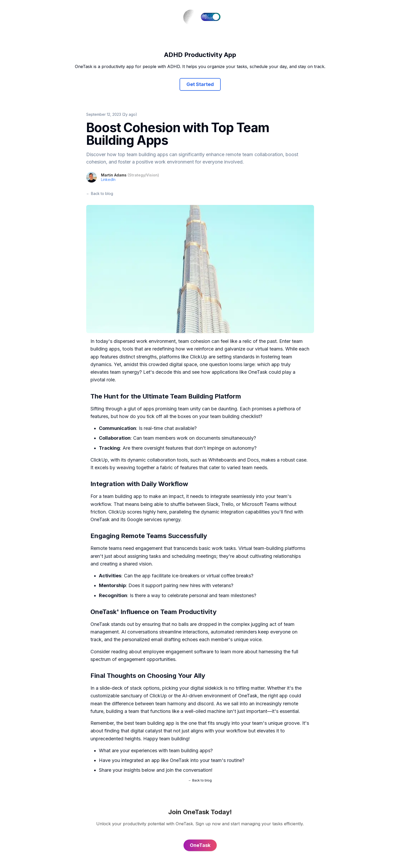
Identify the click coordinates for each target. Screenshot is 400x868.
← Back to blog (100, 193)
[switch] (211, 17)
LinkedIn (108, 179)
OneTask (258, 372)
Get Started (200, 84)
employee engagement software (178, 652)
